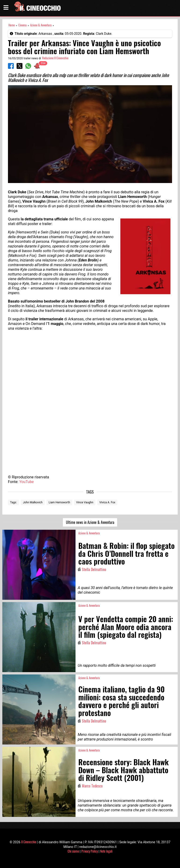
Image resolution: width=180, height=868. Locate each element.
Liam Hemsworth (59, 502)
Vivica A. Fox (107, 502)
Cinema (22, 25)
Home (12, 25)
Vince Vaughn (85, 502)
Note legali (106, 851)
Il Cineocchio (29, 842)
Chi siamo (73, 851)
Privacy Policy (90, 851)
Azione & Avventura (41, 25)
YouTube (26, 482)
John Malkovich (33, 502)
